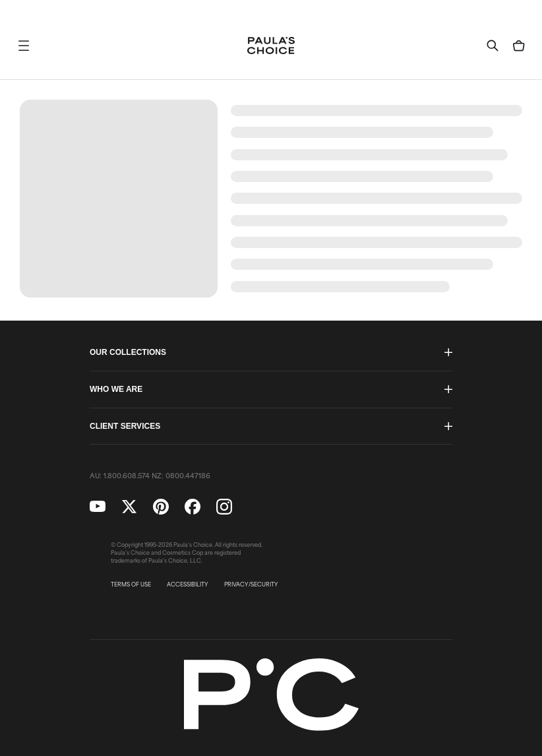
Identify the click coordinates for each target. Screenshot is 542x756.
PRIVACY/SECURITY (251, 584)
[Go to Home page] (271, 46)
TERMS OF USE (131, 584)
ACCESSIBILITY (188, 584)
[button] (24, 46)
